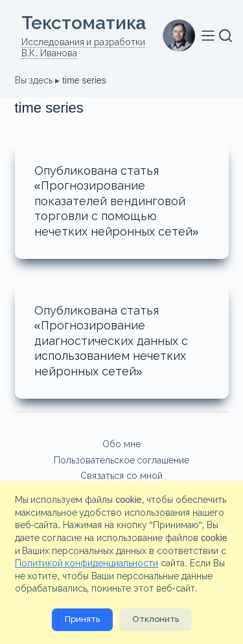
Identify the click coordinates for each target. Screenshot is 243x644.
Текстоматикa (84, 23)
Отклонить (156, 619)
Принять (82, 619)
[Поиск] (226, 36)
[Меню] (210, 36)
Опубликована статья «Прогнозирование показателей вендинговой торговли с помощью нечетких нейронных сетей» (117, 201)
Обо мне (121, 444)
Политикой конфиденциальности (87, 563)
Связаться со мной (121, 476)
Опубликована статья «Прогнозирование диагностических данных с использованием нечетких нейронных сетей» (111, 341)
